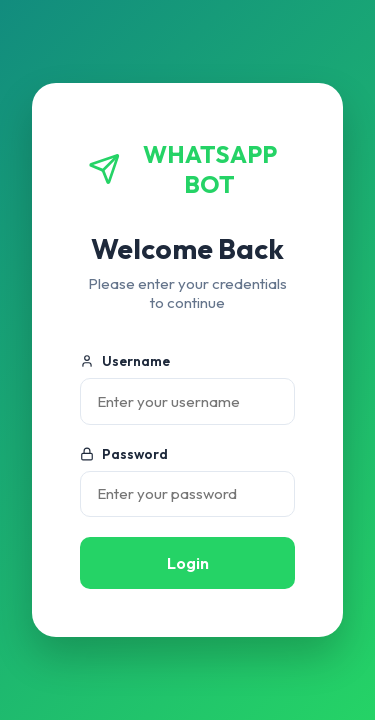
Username (125, 361)
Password (124, 454)
